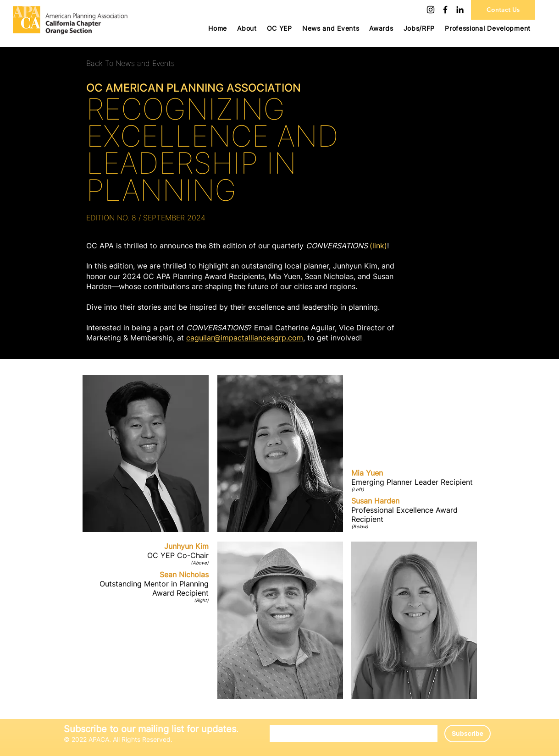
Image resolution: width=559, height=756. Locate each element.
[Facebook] (445, 10)
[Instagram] (431, 10)
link (378, 246)
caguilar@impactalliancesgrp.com (245, 338)
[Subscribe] (468, 734)
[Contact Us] (503, 10)
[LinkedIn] (460, 10)
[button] (279, 28)
